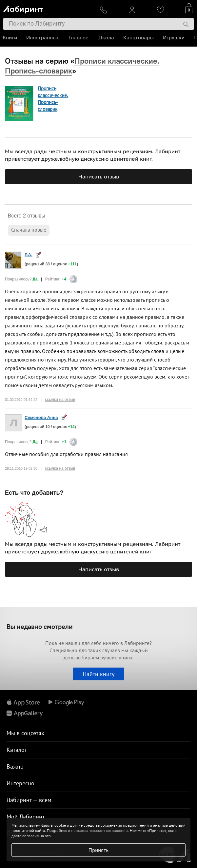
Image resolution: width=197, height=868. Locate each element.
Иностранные (43, 38)
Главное (79, 38)
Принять (98, 850)
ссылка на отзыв (60, 400)
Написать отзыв (99, 176)
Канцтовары (139, 38)
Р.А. (29, 255)
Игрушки (174, 38)
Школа (106, 38)
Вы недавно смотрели (40, 626)
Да (35, 279)
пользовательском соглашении (99, 830)
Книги (10, 38)
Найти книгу (98, 674)
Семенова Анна (41, 417)
